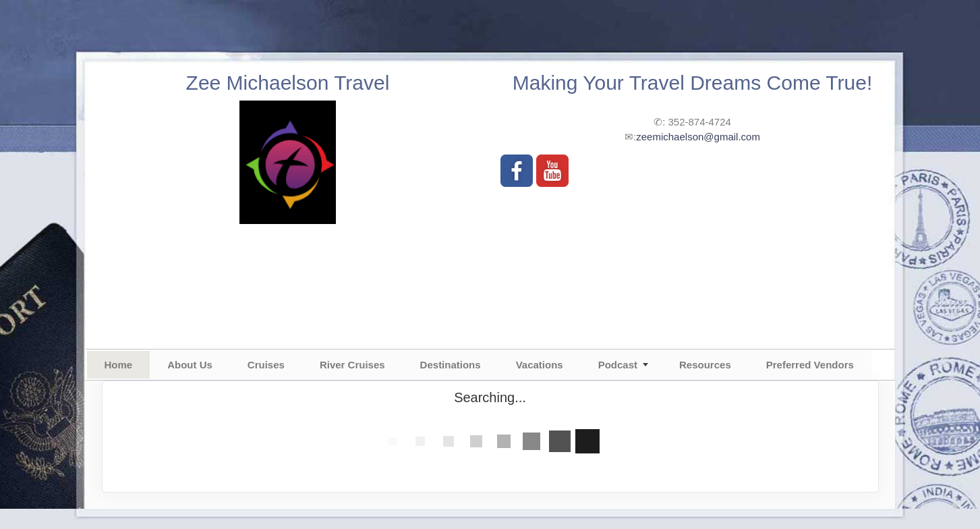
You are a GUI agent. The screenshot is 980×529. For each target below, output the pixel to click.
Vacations (540, 365)
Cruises (266, 365)
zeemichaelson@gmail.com (698, 137)
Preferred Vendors (810, 365)
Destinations (451, 365)
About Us (190, 365)
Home (119, 365)
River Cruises (352, 365)
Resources (705, 365)
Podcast (618, 365)
